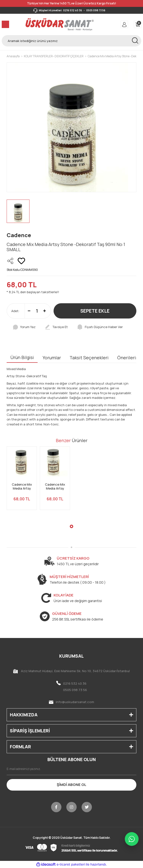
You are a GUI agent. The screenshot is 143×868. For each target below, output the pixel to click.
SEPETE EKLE (95, 311)
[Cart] (138, 24)
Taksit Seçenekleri (89, 358)
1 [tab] (71, 526)
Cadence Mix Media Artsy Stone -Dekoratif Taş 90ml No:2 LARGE (55, 486)
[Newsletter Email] (71, 769)
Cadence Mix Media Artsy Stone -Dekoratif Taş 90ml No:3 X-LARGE (22, 486)
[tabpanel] (22, 481)
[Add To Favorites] (21, 261)
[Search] (71, 41)
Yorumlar (52, 358)
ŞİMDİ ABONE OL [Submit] (71, 785)
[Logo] (60, 24)
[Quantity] (37, 311)
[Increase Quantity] (45, 311)
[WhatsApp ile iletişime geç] (132, 839)
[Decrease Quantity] (29, 311)
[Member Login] (124, 24)
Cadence (19, 235)
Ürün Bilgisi (22, 357)
